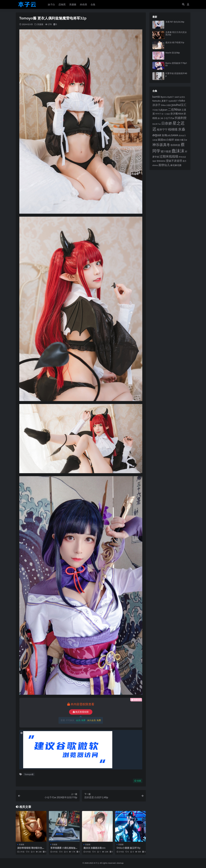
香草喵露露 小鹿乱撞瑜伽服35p (64, 849)
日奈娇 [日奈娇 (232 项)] (167, 123)
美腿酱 (40, 24)
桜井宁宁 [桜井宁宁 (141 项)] (162, 129)
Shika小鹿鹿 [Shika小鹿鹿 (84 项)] (166, 105)
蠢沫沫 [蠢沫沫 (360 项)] (178, 151)
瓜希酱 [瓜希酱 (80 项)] (155, 140)
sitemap (120, 863)
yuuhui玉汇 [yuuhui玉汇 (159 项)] (179, 105)
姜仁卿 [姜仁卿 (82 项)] (160, 118)
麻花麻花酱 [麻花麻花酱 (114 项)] (176, 165)
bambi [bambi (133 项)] (156, 97)
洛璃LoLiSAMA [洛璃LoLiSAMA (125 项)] (170, 135)
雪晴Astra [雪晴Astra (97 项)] (161, 161)
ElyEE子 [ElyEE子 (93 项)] (171, 97)
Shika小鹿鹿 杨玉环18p (129, 848)
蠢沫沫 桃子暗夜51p (175, 42)
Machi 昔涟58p (173, 53)
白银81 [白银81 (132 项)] (170, 140)
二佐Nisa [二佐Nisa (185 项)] (174, 109)
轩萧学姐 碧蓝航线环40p (176, 75)
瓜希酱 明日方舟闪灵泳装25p (176, 33)
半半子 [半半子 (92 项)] (158, 114)
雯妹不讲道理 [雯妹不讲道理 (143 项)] (174, 161)
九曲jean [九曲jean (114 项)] (163, 110)
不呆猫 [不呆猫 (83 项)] (155, 110)
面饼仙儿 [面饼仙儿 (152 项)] (164, 165)
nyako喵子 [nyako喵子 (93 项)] (173, 101)
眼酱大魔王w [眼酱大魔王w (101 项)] (181, 140)
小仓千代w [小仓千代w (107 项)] (169, 118)
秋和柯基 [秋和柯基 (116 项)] (175, 145)
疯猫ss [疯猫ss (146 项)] (162, 139)
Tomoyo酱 (29, 774)
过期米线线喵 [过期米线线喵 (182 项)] (169, 156)
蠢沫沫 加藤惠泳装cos (94, 848)
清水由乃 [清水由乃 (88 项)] (182, 135)
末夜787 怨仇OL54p (175, 22)
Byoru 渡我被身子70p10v (176, 64)
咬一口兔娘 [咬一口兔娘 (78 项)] (166, 114)
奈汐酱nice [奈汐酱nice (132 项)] (177, 114)
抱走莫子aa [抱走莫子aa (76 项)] (157, 124)
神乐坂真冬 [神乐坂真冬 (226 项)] (161, 145)
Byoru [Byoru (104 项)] (164, 97)
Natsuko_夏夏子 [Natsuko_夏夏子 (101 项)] (160, 101)
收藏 (138, 781)
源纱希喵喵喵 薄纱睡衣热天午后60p (31, 849)
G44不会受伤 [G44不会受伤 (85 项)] (180, 97)
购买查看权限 (81, 712)
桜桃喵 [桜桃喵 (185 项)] (173, 129)
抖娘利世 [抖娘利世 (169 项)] (181, 118)
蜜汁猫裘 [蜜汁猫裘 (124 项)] (166, 151)
